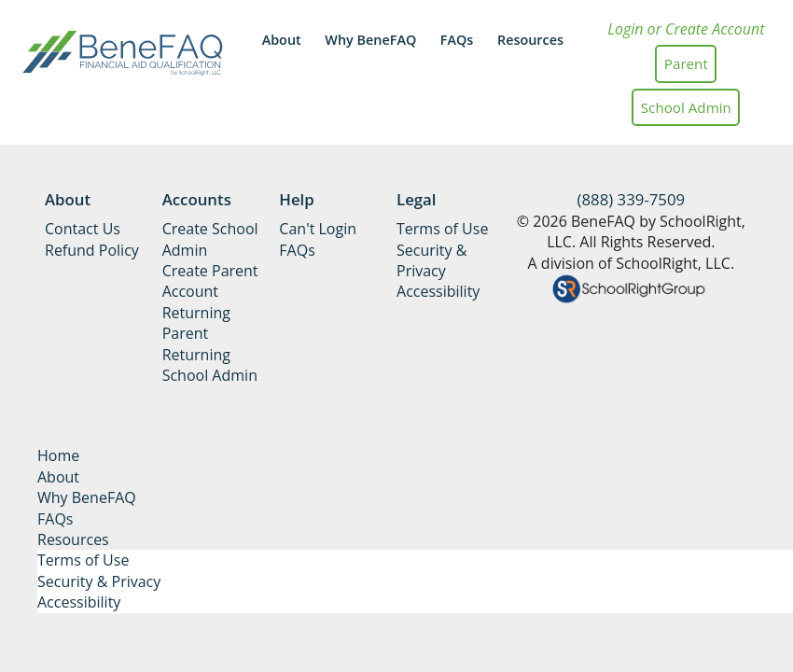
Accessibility (438, 291)
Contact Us (83, 229)
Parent (686, 63)
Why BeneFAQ (370, 40)
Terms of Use (442, 229)
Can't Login (318, 229)
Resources (530, 40)
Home (58, 455)
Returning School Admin (210, 365)
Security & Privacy (431, 260)
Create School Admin (210, 239)
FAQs (457, 40)
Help (296, 199)
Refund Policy (92, 250)
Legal (417, 199)
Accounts (197, 199)
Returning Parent (196, 323)
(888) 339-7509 (632, 199)
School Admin (686, 107)
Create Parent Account (210, 281)
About (282, 40)
